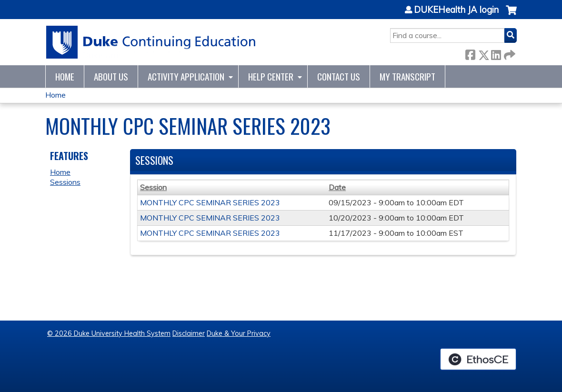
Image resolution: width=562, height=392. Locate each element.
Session (153, 187)
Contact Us (339, 76)
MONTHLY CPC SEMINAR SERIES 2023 (210, 202)
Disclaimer (189, 333)
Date (337, 187)
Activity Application (186, 76)
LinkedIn (496, 53)
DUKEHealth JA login (456, 10)
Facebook (470, 53)
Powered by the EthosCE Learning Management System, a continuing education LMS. (478, 359)
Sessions (65, 182)
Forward (509, 53)
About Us (111, 76)
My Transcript (407, 76)
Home (65, 76)
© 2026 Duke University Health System (109, 333)
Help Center (271, 76)
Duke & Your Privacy (239, 333)
